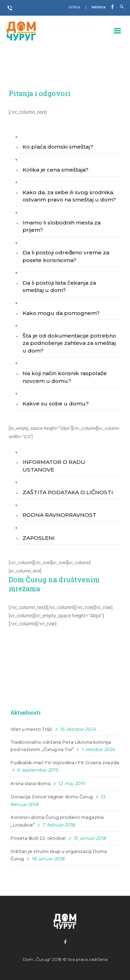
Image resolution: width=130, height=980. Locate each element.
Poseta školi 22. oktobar (38, 838)
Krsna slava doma (31, 784)
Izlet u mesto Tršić (31, 729)
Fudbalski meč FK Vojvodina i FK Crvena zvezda (65, 763)
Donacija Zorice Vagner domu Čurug (52, 797)
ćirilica (75, 7)
